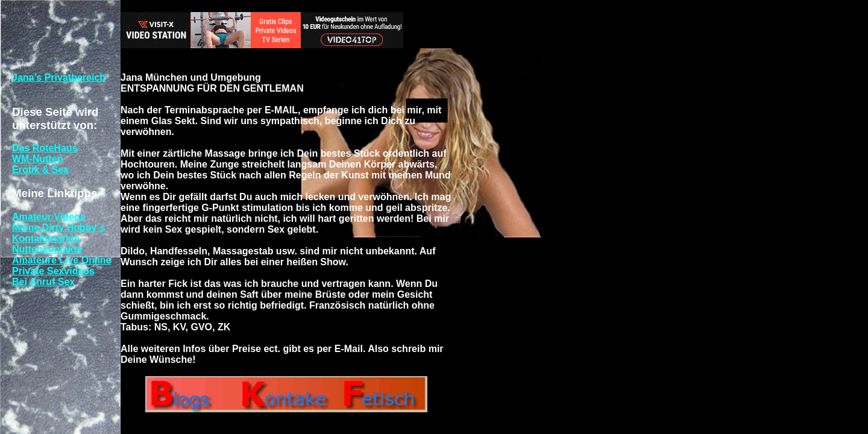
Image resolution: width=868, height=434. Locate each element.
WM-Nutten (37, 159)
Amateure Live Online (62, 260)
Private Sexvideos (53, 271)
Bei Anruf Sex (43, 282)
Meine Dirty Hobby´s (59, 228)
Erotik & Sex (40, 170)
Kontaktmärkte (46, 238)
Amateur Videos (49, 217)
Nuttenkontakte (47, 249)
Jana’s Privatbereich (59, 77)
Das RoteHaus (45, 148)
